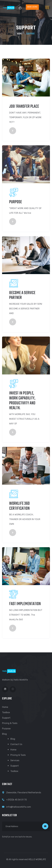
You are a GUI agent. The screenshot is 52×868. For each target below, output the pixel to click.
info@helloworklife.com (19, 807)
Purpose (16, 202)
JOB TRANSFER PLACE (24, 107)
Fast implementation (25, 604)
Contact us (16, 744)
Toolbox (6, 712)
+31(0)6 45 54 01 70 (17, 800)
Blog (4, 734)
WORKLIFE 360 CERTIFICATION (19, 506)
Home (20, 34)
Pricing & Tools (10, 723)
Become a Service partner (22, 295)
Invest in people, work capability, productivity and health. (22, 401)
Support (6, 718)
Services (15, 760)
